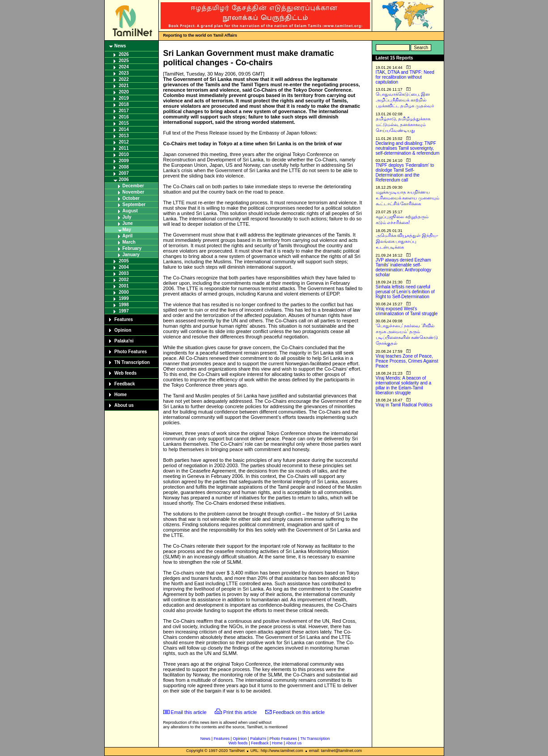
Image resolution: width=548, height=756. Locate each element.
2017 (124, 111)
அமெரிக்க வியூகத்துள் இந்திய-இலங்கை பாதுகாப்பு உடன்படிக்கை (407, 241)
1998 (124, 305)
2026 (124, 54)
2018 (124, 104)
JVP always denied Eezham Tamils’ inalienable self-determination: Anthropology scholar (404, 267)
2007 (124, 173)
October (131, 198)
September (134, 205)
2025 (124, 61)
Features (124, 319)
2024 (124, 67)
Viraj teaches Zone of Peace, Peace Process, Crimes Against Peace (407, 361)
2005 (124, 261)
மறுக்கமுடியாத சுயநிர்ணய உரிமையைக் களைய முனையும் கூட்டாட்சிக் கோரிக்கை (408, 198)
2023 (124, 73)
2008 (124, 167)
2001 (124, 286)
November (134, 192)
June (128, 223)
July (127, 217)
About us (124, 405)
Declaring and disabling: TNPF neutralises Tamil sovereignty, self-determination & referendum (408, 148)
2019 (124, 98)
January (131, 255)
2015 (124, 123)
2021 (124, 86)
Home (121, 395)
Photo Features (131, 352)
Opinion (123, 330)
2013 (124, 136)
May (127, 230)
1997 (124, 311)
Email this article (189, 712)
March (129, 242)
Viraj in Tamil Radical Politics (404, 405)
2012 (124, 142)
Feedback (125, 384)
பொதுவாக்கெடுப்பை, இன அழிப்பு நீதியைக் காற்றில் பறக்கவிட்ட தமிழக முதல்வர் (405, 100)
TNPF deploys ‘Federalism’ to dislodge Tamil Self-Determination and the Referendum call (405, 173)
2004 (124, 267)
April (128, 236)
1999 (124, 298)
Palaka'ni (124, 341)
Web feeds (126, 373)
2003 (124, 273)
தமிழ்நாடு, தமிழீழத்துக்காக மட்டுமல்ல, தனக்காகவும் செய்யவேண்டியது (403, 125)
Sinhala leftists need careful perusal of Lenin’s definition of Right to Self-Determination (405, 292)
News (120, 46)
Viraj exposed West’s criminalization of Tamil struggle (407, 311)
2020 (124, 92)
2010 (124, 154)
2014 (124, 129)
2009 (124, 161)
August (130, 211)
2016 (124, 117)
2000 (124, 292)
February (132, 248)
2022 (124, 79)
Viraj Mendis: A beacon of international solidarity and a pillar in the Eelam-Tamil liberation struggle (404, 385)
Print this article (240, 712)
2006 (124, 179)
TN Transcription (132, 362)
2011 (124, 148)
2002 (124, 280)
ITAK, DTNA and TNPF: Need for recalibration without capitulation (405, 77)
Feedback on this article (299, 712)
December (133, 186)
